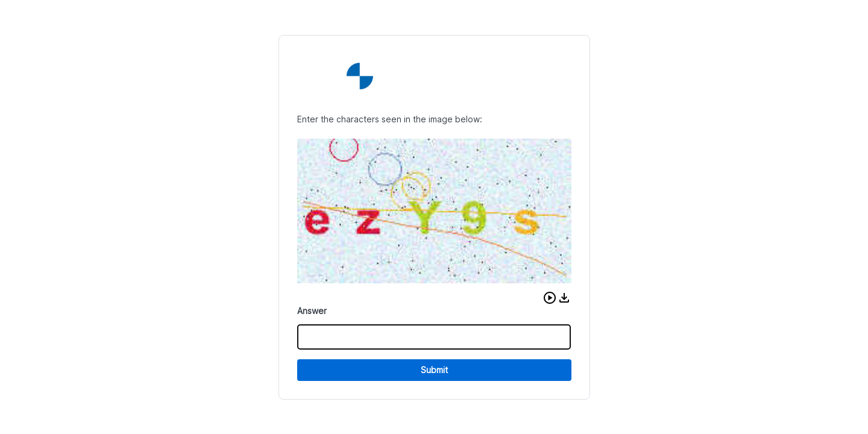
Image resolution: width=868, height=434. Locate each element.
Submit (434, 370)
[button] (550, 298)
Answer (312, 311)
